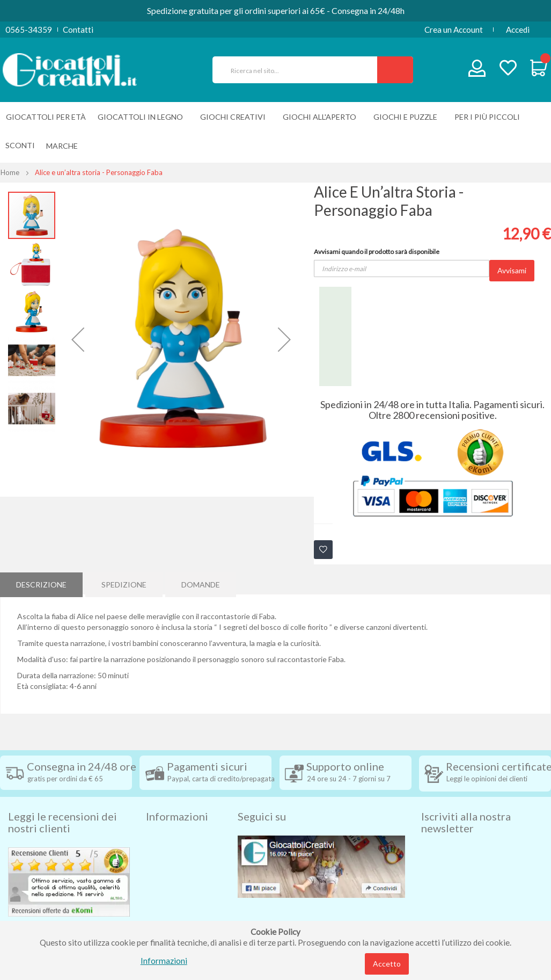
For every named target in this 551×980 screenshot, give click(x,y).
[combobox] (299, 70)
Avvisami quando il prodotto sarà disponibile (377, 252)
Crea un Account (454, 30)
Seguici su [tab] (262, 810)
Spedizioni (164, 834)
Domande (201, 583)
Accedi (518, 30)
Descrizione (41, 583)
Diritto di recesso (177, 867)
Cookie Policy (171, 915)
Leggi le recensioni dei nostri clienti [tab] (63, 816)
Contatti (78, 30)
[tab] (41, 583)
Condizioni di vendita (183, 851)
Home (10, 172)
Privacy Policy (172, 899)
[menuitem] (65, 146)
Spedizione (124, 583)
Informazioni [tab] (177, 810)
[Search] (395, 70)
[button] (78, 340)
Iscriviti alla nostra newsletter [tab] (466, 816)
